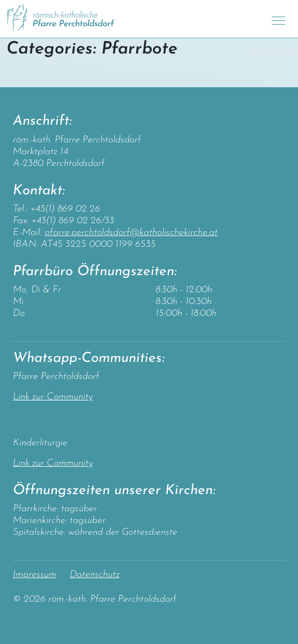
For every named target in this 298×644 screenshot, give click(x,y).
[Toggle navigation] (278, 19)
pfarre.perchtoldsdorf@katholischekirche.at (131, 233)
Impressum (35, 575)
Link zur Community (53, 397)
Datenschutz (95, 575)
